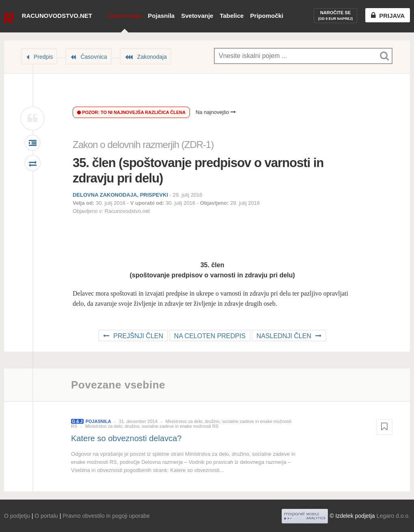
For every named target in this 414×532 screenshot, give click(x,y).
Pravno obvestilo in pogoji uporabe (106, 516)
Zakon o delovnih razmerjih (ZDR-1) (143, 145)
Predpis (43, 57)
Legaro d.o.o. (393, 516)
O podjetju (17, 516)
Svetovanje (197, 16)
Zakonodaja (124, 16)
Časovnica (94, 57)
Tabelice (232, 16)
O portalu (46, 516)
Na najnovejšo (216, 112)
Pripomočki (267, 16)
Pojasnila (161, 16)
